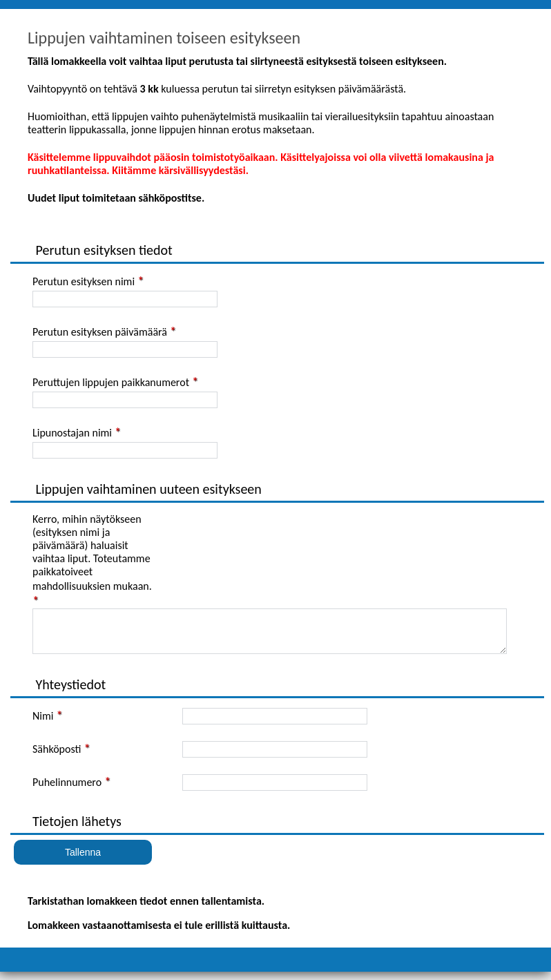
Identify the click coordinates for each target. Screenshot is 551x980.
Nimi (43, 724)
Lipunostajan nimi (72, 433)
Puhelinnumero (67, 790)
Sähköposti (57, 757)
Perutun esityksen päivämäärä (100, 332)
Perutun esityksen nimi (84, 281)
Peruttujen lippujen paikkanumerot (111, 382)
